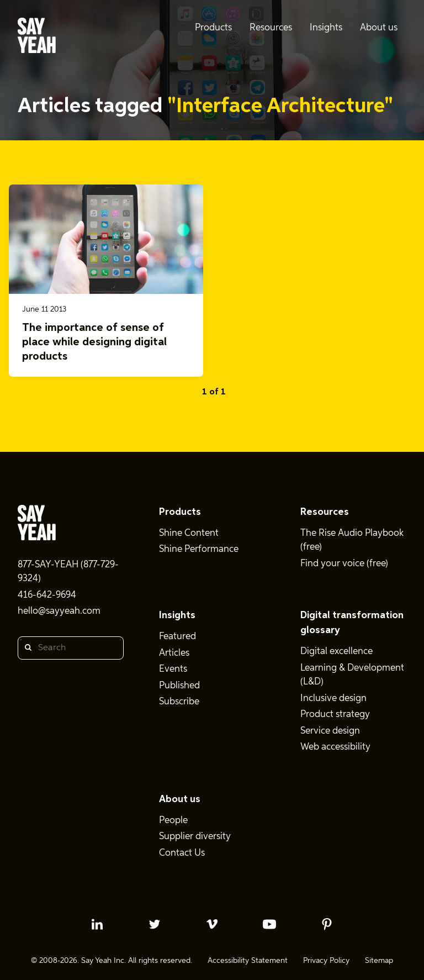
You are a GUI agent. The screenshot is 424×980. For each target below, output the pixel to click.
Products (180, 512)
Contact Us (182, 853)
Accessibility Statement (248, 961)
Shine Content (189, 533)
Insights (177, 615)
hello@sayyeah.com (59, 611)
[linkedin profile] (97, 924)
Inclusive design (333, 699)
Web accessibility (335, 747)
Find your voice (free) (344, 564)
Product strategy (335, 715)
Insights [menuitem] (326, 28)
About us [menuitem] (379, 28)
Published (179, 686)
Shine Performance (199, 549)
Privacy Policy (326, 961)
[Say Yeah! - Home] (37, 38)
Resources (325, 512)
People (173, 821)
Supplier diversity (195, 837)
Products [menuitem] (213, 28)
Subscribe (179, 702)
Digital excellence (336, 652)
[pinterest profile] (327, 924)
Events (173, 669)
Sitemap (379, 961)
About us (180, 799)
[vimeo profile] (212, 924)
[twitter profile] (155, 924)
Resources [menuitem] (271, 28)
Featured (177, 637)
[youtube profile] (269, 924)
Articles (174, 653)
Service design (330, 731)
